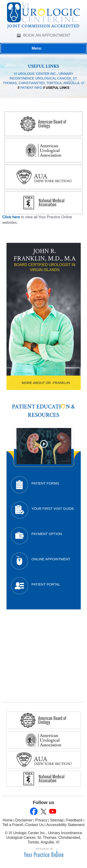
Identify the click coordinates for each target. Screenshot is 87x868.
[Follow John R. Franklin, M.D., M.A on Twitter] (43, 812)
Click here (11, 217)
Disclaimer (24, 820)
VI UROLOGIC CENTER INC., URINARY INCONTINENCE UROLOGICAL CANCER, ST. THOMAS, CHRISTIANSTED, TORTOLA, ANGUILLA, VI (43, 78)
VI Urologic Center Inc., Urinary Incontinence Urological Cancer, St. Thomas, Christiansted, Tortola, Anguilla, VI (44, 838)
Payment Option (47, 534)
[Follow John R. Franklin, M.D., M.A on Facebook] (34, 812)
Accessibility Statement (66, 825)
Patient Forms (45, 483)
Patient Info (31, 88)
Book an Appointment (47, 35)
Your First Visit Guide (53, 508)
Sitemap (57, 820)
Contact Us (34, 825)
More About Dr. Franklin (46, 383)
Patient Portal (46, 584)
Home (8, 820)
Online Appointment (51, 559)
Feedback (74, 820)
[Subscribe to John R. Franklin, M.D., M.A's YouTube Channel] (52, 812)
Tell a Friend (13, 825)
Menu (42, 49)
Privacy (41, 820)
